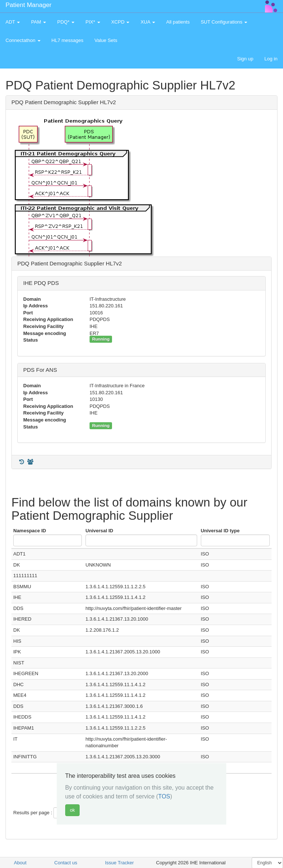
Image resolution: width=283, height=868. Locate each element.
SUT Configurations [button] (224, 22)
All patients (178, 22)
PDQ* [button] (66, 22)
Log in (271, 59)
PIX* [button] (93, 22)
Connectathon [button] (23, 40)
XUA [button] (148, 22)
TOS (164, 796)
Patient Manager (29, 5)
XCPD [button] (120, 22)
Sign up (245, 59)
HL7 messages (68, 40)
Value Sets (106, 40)
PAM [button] (39, 22)
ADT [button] (13, 22)
